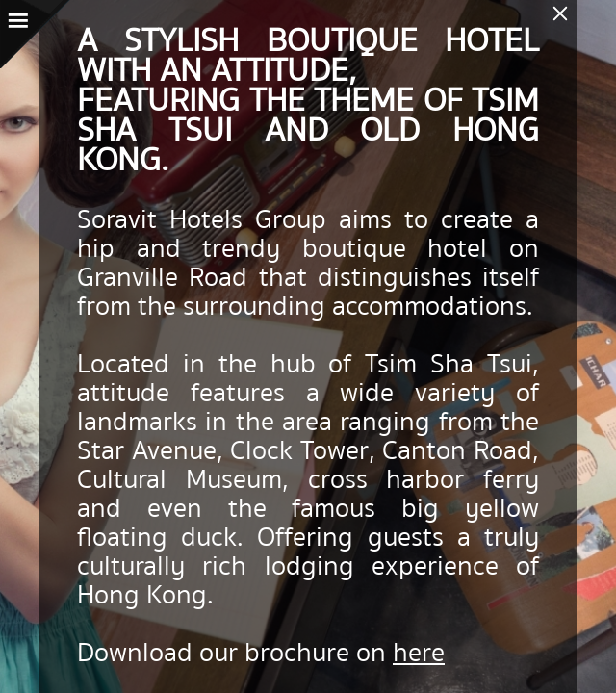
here (419, 653)
